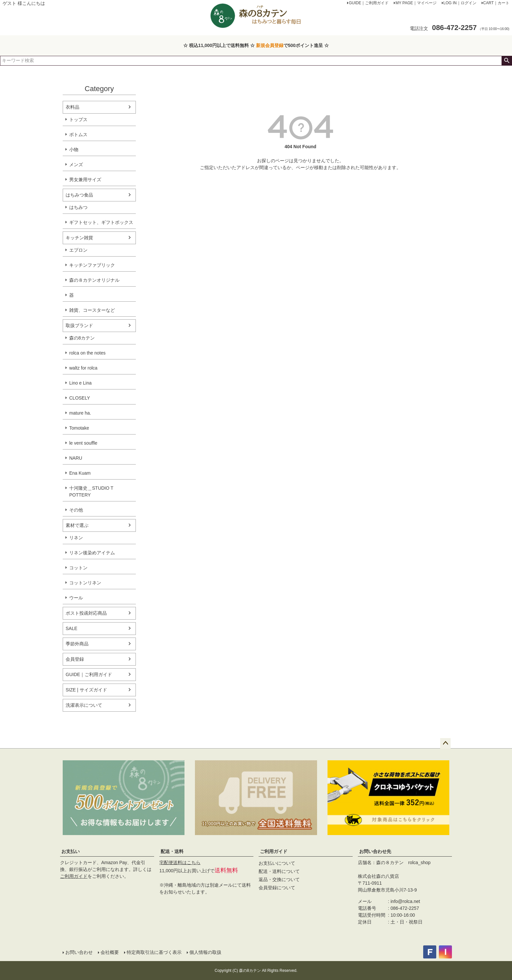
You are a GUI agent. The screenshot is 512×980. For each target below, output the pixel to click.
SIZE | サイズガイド (86, 690)
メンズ (76, 165)
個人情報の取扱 (205, 952)
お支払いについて (277, 863)
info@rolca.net (405, 901)
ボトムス (78, 134)
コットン (78, 568)
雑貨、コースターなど (92, 310)
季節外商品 (77, 644)
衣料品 (72, 107)
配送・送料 (172, 851)
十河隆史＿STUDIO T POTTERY (91, 491)
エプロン (78, 250)
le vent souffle (83, 443)
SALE (72, 628)
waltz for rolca (83, 368)
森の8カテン (82, 338)
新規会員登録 (270, 45)
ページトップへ (445, 743)
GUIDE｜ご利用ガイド (89, 674)
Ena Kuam (80, 473)
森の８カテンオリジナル (94, 280)
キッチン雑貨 (79, 238)
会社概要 (110, 952)
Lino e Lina (80, 383)
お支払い (71, 851)
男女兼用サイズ (85, 180)
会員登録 (75, 659)
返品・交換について (279, 879)
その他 (76, 510)
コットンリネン (85, 583)
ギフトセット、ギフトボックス (101, 222)
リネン (76, 538)
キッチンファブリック (92, 265)
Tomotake (79, 428)
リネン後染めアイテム (92, 553)
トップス (78, 119)
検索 (507, 61)
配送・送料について (279, 871)
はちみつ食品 (79, 195)
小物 (74, 150)
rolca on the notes (87, 353)
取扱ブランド (79, 325)
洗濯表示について (84, 705)
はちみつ (78, 207)
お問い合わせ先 (375, 851)
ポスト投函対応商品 (86, 613)
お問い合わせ (79, 952)
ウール (76, 598)
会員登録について (277, 888)
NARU (76, 458)
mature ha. (80, 413)
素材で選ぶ (77, 525)
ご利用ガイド (74, 876)
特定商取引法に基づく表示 (154, 952)
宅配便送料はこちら (180, 862)
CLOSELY (80, 398)
